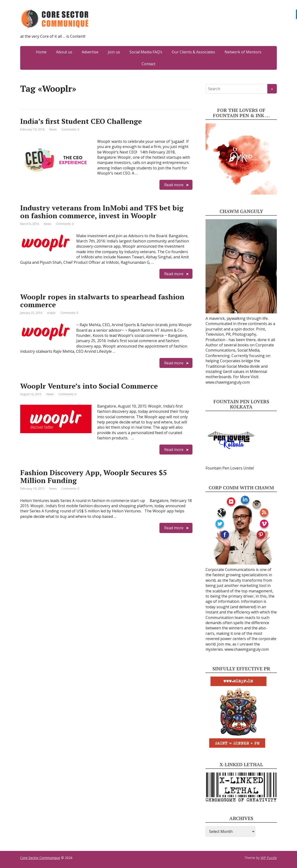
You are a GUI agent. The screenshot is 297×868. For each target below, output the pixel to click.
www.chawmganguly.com (228, 382)
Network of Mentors (243, 52)
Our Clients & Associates (193, 52)
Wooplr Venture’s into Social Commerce (89, 386)
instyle (51, 313)
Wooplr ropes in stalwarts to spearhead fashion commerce (102, 301)
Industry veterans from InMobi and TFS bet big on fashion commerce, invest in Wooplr (102, 212)
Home (41, 52)
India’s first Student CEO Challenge (81, 121)
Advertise (90, 52)
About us (64, 52)
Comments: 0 (70, 129)
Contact (148, 64)
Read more (174, 185)
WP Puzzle (269, 858)
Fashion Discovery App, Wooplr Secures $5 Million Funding (93, 476)
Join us (114, 52)
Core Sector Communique (40, 858)
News (53, 129)
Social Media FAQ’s (146, 52)
